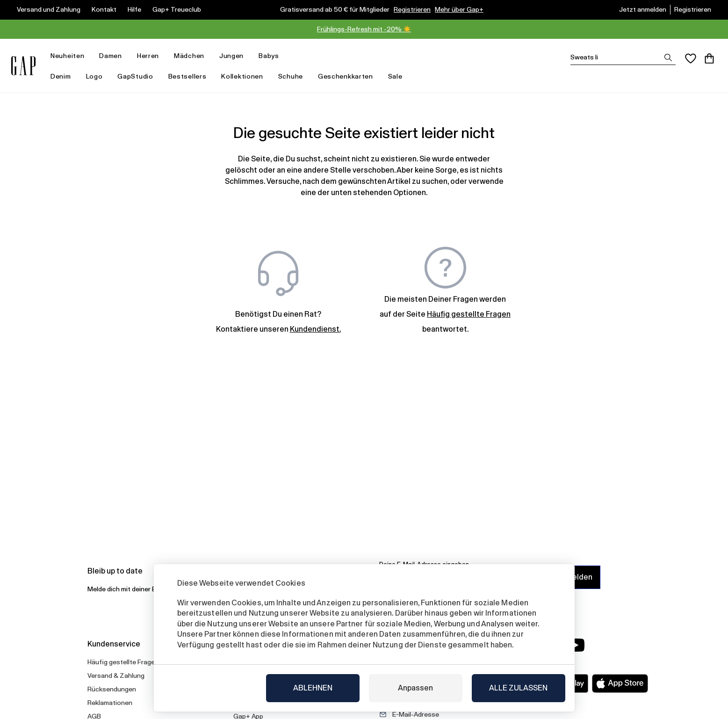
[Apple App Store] (620, 683)
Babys (273, 56)
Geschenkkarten (346, 76)
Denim (65, 76)
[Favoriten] (691, 58)
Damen (114, 56)
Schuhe (291, 76)
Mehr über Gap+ (459, 9)
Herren (152, 56)
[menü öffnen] (89, 56)
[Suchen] (623, 57)
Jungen (235, 56)
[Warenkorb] (709, 58)
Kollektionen (246, 76)
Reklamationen (110, 703)
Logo (94, 76)
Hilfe (134, 9)
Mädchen (193, 56)
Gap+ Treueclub (177, 9)
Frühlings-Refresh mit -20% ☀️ (364, 29)
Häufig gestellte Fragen (123, 662)
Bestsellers (187, 76)
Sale (399, 76)
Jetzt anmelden (643, 9)
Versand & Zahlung (116, 675)
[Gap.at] (23, 66)
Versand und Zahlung (49, 9)
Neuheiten (71, 56)
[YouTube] (576, 645)
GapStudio (135, 76)
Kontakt (104, 9)
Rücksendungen (112, 689)
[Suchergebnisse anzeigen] (668, 58)
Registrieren (412, 9)
